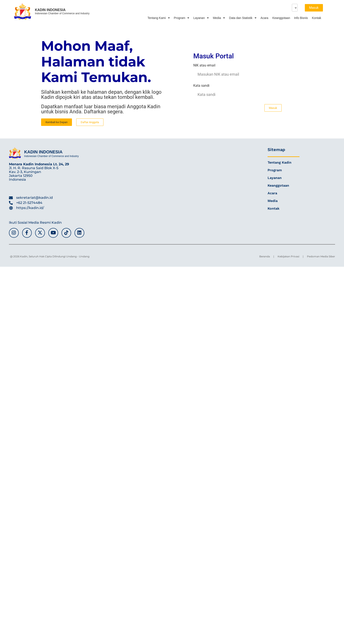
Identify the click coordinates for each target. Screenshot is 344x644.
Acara (264, 18)
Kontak (317, 18)
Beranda (265, 256)
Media (219, 18)
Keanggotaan (281, 18)
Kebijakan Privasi (288, 256)
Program (182, 18)
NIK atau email (204, 66)
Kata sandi (201, 86)
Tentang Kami (159, 18)
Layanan (201, 18)
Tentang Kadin (279, 162)
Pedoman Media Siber (321, 256)
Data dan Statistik (243, 18)
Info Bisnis (301, 18)
